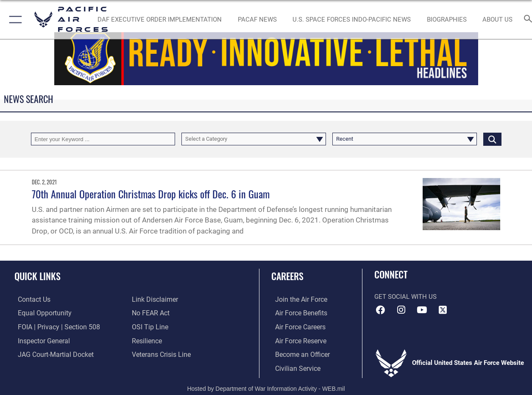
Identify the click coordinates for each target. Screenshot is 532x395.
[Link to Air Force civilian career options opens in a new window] (293, 367)
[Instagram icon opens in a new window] (401, 310)
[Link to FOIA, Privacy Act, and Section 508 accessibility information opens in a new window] (53, 326)
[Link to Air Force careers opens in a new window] (296, 326)
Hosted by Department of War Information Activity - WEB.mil (266, 387)
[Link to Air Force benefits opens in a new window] (297, 313)
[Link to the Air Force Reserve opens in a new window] (296, 340)
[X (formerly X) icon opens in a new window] (443, 310)
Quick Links (38, 276)
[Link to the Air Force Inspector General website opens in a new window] (39, 340)
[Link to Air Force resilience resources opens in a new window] (146, 340)
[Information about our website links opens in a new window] (154, 300)
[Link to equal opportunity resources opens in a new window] (40, 313)
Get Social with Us (405, 297)
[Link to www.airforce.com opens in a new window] (297, 300)
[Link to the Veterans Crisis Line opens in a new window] (160, 353)
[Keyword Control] (103, 139)
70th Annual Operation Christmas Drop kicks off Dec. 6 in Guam (151, 194)
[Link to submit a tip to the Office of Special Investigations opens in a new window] (149, 326)
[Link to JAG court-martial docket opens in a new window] (51, 353)
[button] (14, 19)
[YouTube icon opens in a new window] (422, 310)
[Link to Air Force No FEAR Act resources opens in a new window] (150, 313)
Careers (287, 276)
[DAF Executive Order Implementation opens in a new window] (160, 20)
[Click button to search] (492, 139)
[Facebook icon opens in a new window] (381, 310)
